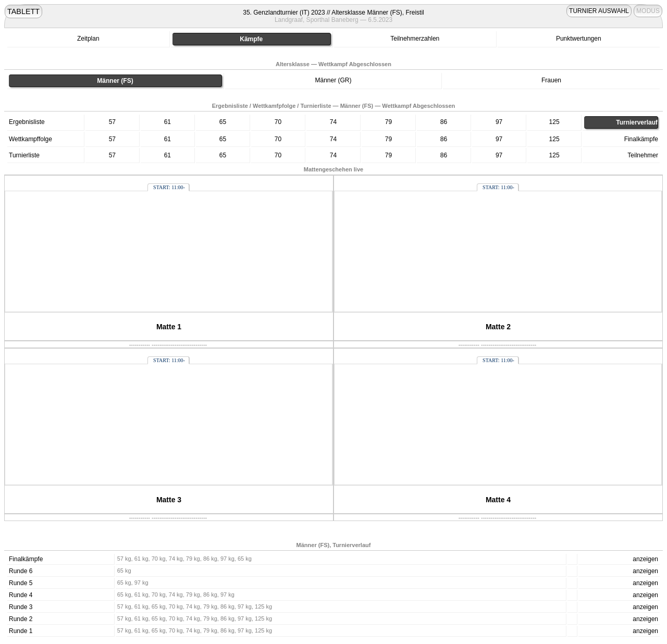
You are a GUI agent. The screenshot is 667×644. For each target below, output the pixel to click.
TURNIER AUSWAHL (599, 11)
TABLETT (23, 11)
